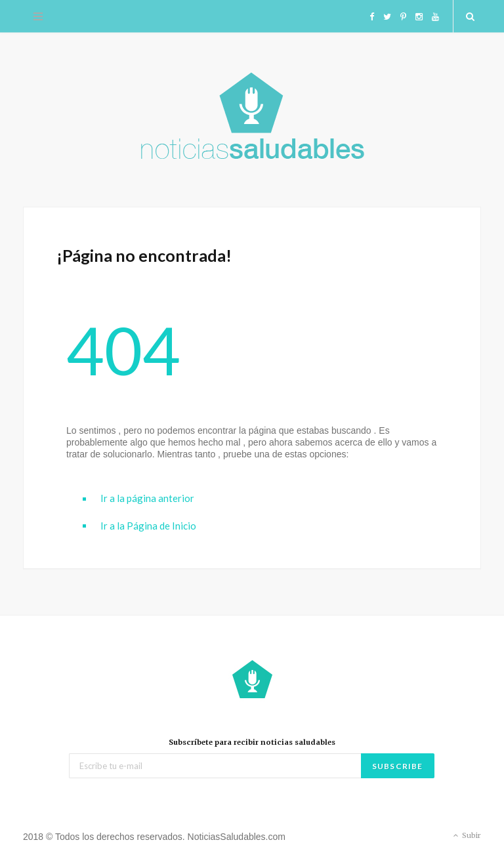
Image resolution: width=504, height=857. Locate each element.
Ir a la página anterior (147, 498)
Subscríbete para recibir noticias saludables (252, 742)
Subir (466, 836)
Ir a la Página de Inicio (148, 526)
